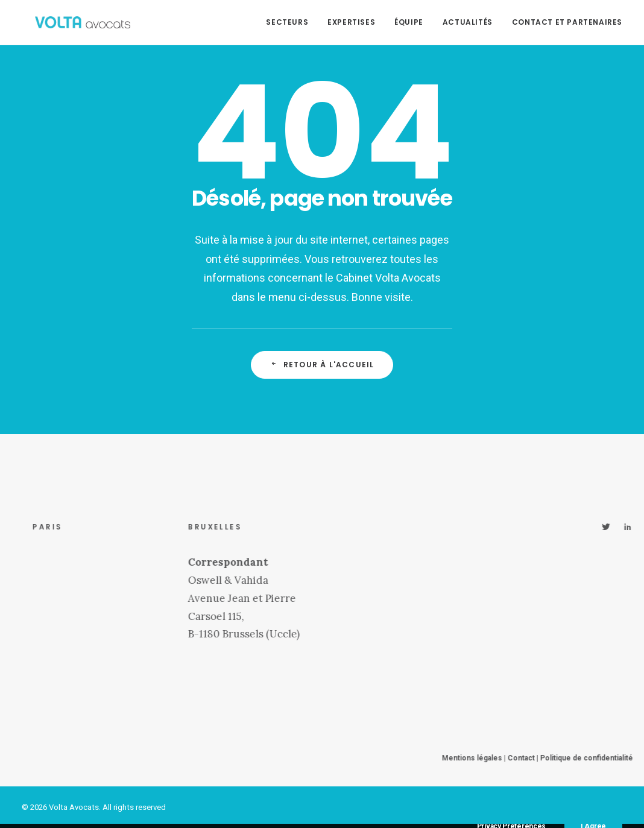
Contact (548, 758)
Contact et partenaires (567, 22)
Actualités (468, 22)
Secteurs (287, 22)
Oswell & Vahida (255, 580)
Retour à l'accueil (322, 365)
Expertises (351, 22)
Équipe (409, 22)
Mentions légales (499, 758)
